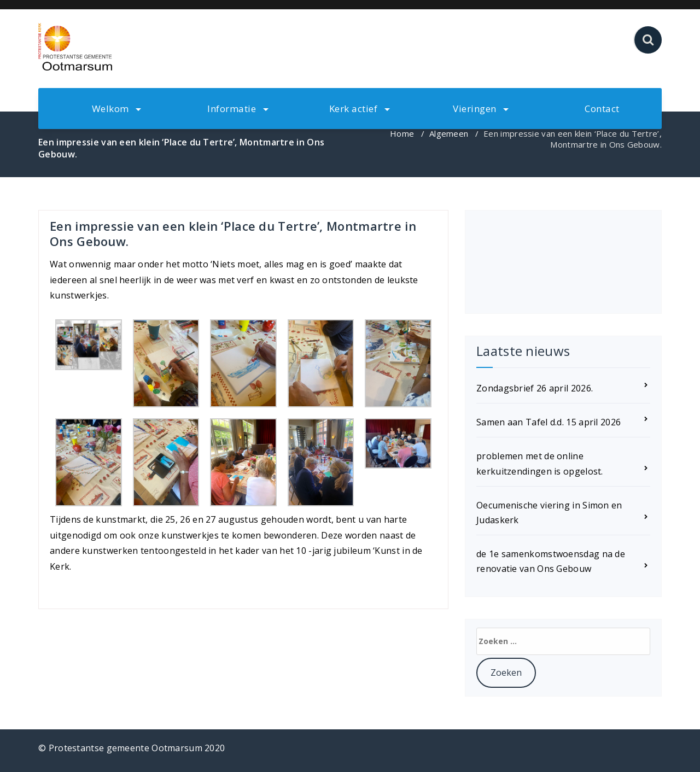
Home (402, 133)
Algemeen (449, 133)
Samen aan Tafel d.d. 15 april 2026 (549, 422)
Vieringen (481, 109)
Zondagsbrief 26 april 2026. (535, 388)
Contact (602, 109)
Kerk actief (360, 109)
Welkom (117, 109)
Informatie (238, 109)
